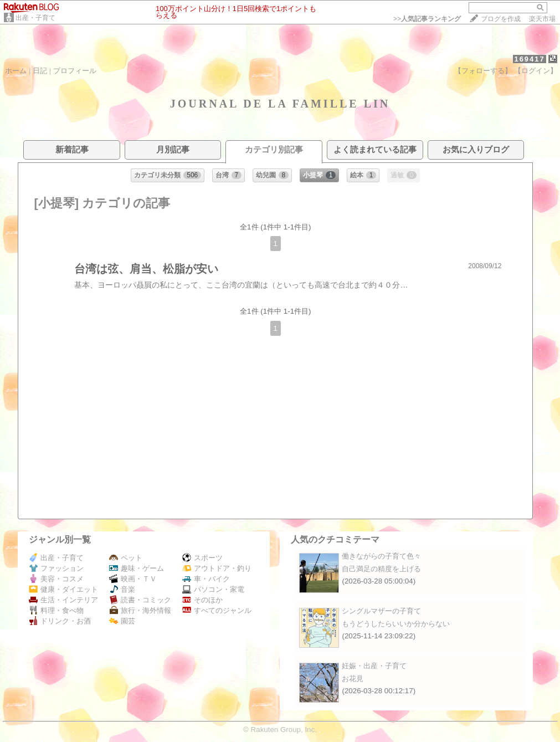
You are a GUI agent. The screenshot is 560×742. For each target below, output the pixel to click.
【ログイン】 (536, 71)
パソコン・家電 (213, 589)
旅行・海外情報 (140, 610)
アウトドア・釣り (217, 568)
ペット (126, 558)
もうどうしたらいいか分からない (396, 624)
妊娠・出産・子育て (374, 666)
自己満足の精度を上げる (381, 569)
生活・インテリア (63, 600)
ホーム (16, 71)
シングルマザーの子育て (381, 611)
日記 (40, 71)
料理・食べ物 (56, 610)
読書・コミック (140, 600)
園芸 (122, 621)
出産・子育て (35, 18)
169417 (529, 59)
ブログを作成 (501, 19)
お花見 (353, 679)
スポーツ (202, 558)
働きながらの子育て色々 (381, 556)
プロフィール (75, 71)
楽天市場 (542, 19)
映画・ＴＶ (133, 579)
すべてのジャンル (217, 610)
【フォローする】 (483, 71)
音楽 (122, 589)
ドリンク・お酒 (60, 621)
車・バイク (206, 579)
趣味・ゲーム (137, 568)
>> (427, 19)
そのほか (202, 600)
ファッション (56, 568)
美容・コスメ (56, 579)
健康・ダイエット (63, 589)
